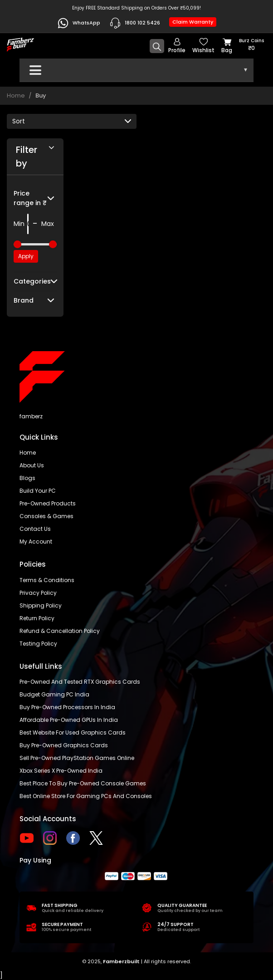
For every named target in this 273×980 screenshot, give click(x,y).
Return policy (37, 618)
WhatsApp (79, 23)
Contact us (35, 529)
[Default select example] (72, 121)
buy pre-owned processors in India (67, 707)
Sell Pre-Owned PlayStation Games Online (77, 758)
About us (32, 465)
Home (16, 96)
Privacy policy (38, 593)
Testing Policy (38, 644)
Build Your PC (38, 491)
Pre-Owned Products (48, 503)
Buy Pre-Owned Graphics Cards (64, 745)
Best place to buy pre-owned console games (83, 783)
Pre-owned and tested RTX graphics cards (80, 682)
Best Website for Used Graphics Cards (73, 733)
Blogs (27, 478)
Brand (24, 300)
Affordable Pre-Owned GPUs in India (69, 720)
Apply (26, 256)
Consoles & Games (46, 516)
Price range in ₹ (30, 198)
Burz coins (251, 45)
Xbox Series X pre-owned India (61, 771)
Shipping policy (41, 605)
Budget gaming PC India (54, 694)
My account (36, 541)
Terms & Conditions (47, 580)
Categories (32, 281)
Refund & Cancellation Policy (60, 631)
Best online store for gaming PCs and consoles (86, 796)
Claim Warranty (193, 22)
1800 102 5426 (135, 23)
